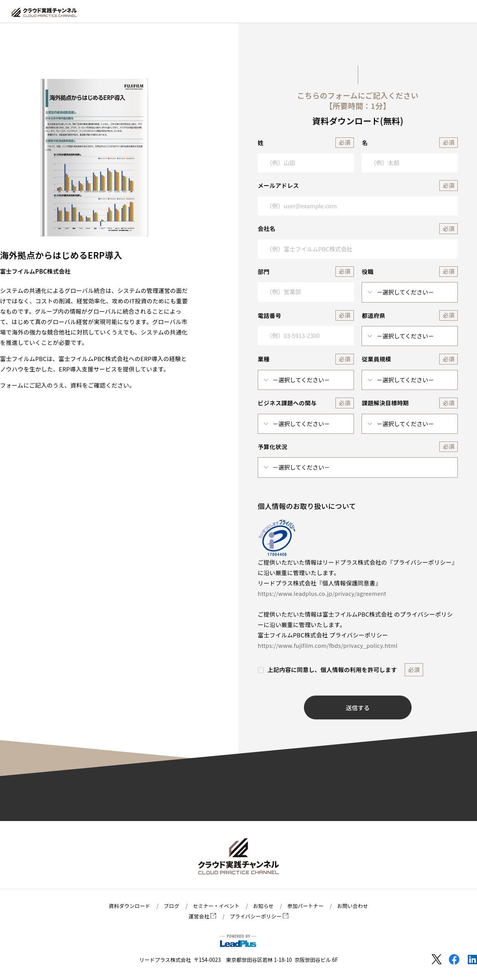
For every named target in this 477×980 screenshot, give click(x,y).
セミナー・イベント (216, 906)
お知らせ (264, 906)
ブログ (170, 906)
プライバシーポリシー (259, 916)
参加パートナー (307, 906)
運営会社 (202, 916)
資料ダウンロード (128, 906)
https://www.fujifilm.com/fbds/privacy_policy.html (329, 645)
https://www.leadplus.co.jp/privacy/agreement (323, 593)
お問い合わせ (355, 906)
